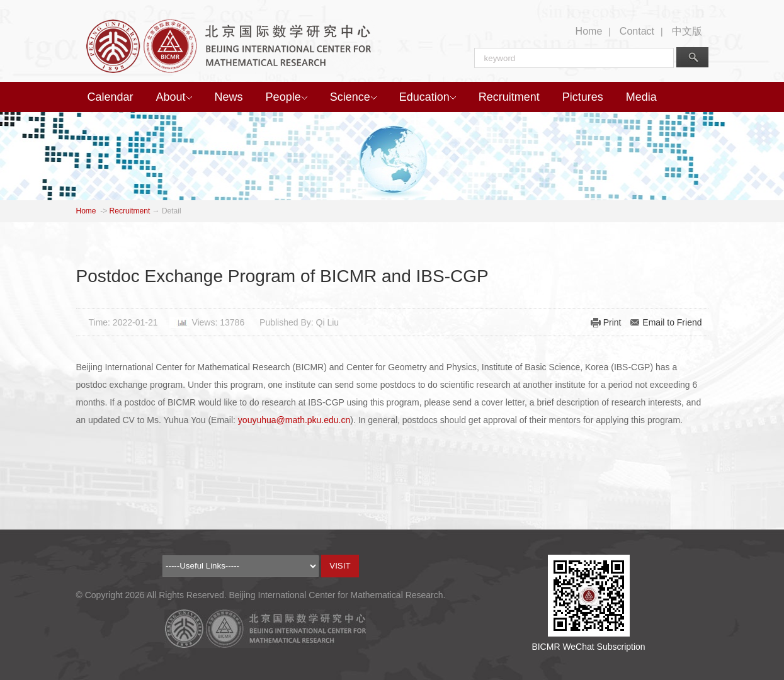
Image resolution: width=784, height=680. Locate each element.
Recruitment (509, 97)
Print (612, 322)
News (229, 97)
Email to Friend (672, 322)
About (174, 97)
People (287, 97)
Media (641, 97)
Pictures (583, 97)
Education (428, 97)
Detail (172, 211)
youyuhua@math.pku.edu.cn (294, 420)
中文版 (687, 31)
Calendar (111, 97)
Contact (637, 31)
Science (353, 97)
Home (589, 31)
